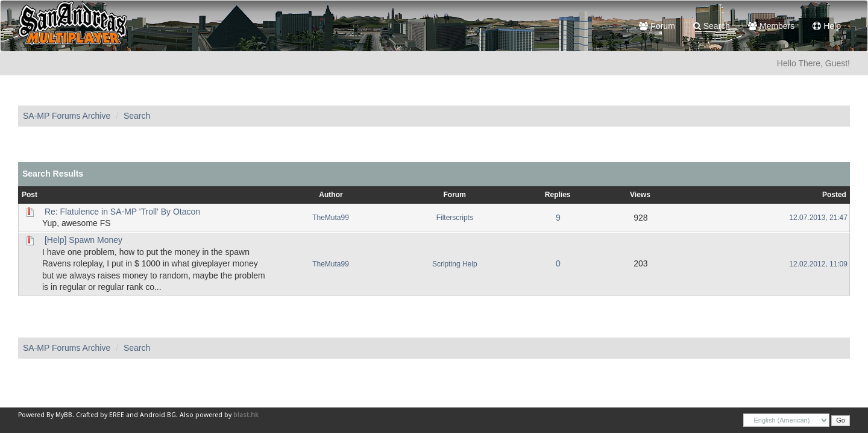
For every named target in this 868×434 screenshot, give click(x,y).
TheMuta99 (331, 218)
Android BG (158, 415)
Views (640, 195)
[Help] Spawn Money (83, 240)
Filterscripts (455, 218)
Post (30, 195)
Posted (834, 195)
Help (827, 26)
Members (771, 26)
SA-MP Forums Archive (67, 116)
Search (712, 26)
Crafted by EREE (100, 415)
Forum (657, 26)
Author (331, 195)
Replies (558, 195)
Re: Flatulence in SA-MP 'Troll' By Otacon (122, 212)
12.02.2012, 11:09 (818, 264)
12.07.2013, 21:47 (818, 218)
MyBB (64, 415)
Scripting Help (455, 264)
